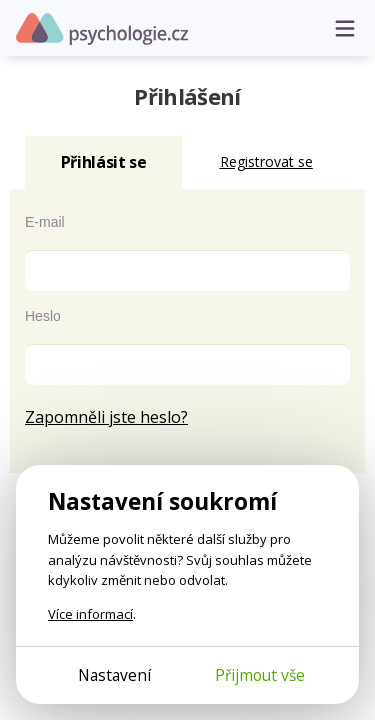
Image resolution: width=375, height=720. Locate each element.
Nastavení (114, 675)
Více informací (90, 614)
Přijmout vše (260, 675)
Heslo (43, 316)
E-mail (45, 222)
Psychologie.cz (102, 29)
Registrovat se (266, 161)
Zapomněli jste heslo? (106, 417)
